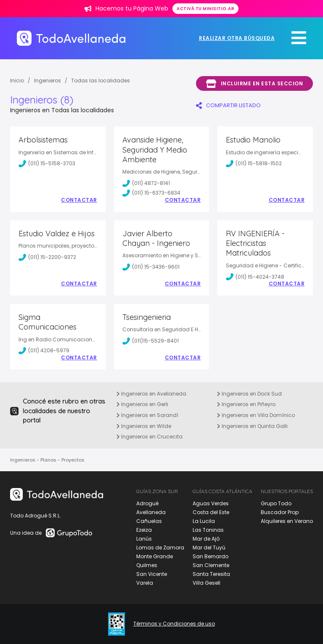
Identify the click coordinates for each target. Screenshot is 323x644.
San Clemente (211, 565)
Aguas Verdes (211, 503)
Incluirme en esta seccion (254, 84)
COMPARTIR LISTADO (228, 105)
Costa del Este (211, 512)
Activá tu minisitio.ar (205, 9)
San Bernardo (210, 556)
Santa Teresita (211, 574)
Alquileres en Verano (287, 521)
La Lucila (204, 521)
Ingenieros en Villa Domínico (256, 415)
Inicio (17, 80)
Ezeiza (144, 530)
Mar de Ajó (206, 539)
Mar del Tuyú (209, 548)
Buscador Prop (280, 512)
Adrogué (147, 503)
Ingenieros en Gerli (142, 404)
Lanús (144, 539)
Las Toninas (208, 530)
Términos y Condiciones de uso (174, 624)
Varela (145, 583)
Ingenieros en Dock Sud (249, 394)
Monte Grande (155, 556)
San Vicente (152, 574)
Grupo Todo (276, 503)
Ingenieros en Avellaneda (151, 394)
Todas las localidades (101, 80)
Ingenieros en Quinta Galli (252, 426)
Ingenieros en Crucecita (150, 437)
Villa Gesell (207, 583)
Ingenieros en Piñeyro (246, 404)
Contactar (79, 200)
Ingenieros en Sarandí (147, 415)
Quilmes (147, 565)
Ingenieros (48, 80)
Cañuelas (149, 521)
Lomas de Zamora (160, 548)
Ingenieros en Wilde (144, 426)
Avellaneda (151, 512)
